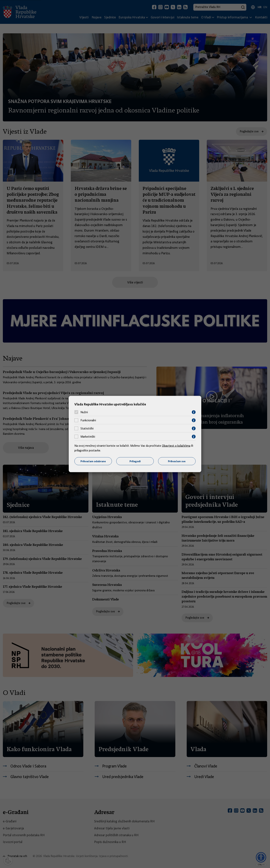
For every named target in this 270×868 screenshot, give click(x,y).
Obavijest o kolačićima (176, 446)
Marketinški (88, 437)
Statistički (87, 429)
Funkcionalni (88, 420)
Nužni (84, 412)
